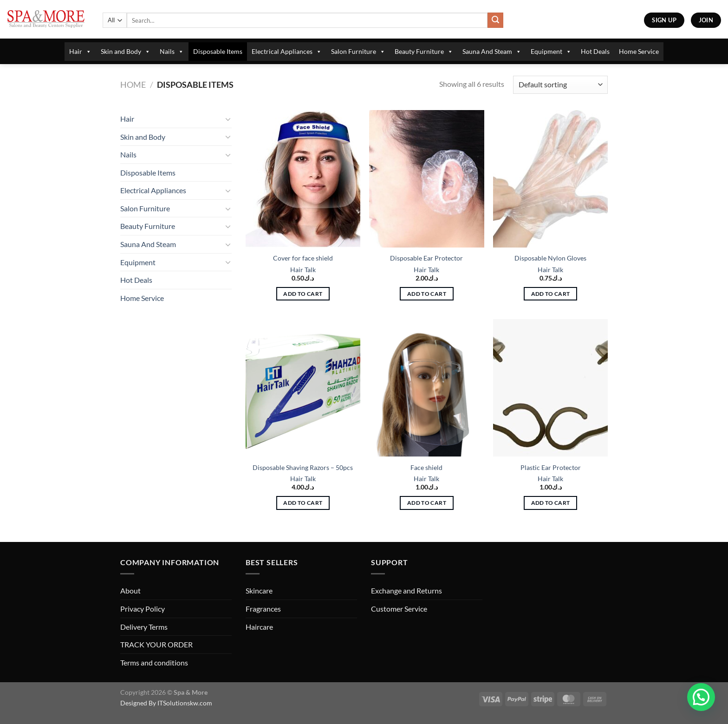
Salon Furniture (358, 52)
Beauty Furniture (424, 52)
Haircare (259, 627)
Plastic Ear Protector (551, 467)
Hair (80, 52)
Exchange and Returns (406, 590)
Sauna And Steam (492, 52)
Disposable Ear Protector (426, 258)
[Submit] (495, 20)
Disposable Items (218, 51)
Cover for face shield (303, 258)
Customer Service (399, 609)
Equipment (551, 52)
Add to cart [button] (303, 294)
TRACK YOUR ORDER (156, 644)
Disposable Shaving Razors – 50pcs (303, 467)
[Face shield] (426, 388)
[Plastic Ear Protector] (550, 388)
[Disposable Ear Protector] (426, 179)
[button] (701, 697)
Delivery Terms (144, 627)
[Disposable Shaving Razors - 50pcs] (303, 388)
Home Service (639, 51)
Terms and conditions (154, 662)
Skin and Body (126, 52)
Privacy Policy (143, 609)
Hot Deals (595, 51)
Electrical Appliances (287, 52)
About (130, 590)
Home (133, 85)
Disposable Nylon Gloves (550, 258)
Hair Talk (303, 270)
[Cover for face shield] (303, 179)
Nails (172, 52)
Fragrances (263, 609)
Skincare (259, 590)
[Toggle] (228, 119)
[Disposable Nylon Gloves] (550, 179)
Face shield (426, 467)
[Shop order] (560, 85)
